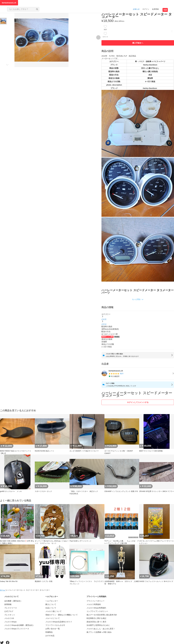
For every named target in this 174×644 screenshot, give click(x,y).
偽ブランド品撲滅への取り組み (99, 632)
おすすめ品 (50, 636)
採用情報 (8, 604)
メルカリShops (10, 622)
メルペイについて (53, 618)
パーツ (104, 324)
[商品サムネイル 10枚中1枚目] (3, 21)
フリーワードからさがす (55, 625)
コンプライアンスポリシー (97, 611)
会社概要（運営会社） (13, 601)
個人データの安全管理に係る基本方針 (102, 615)
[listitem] (138, 374)
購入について (51, 604)
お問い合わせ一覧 (53, 629)
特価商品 (49, 632)
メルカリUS (9, 618)
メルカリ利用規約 (94, 604)
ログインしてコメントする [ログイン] (138, 402)
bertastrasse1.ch (9, 3)
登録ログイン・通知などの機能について (62, 615)
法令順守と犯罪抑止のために (98, 625)
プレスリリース (11, 608)
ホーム (3, 590)
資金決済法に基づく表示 (96, 622)
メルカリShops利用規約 (96, 608)
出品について (51, 608)
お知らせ (136, 9)
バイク (104, 319)
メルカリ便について (53, 611)
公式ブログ (9, 611)
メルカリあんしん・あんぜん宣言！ (101, 629)
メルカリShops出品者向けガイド (59, 622)
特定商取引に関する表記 (96, 618)
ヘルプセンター (52, 601)
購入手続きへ (138, 43)
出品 (165, 10)
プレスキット (10, 615)
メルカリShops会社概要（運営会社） (19, 625)
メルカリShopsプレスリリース (17, 629)
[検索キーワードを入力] (21, 9)
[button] (138, 299)
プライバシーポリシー (95, 601)
